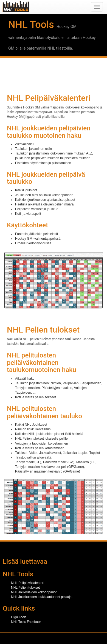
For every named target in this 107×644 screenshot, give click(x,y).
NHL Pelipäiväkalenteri (28, 583)
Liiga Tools (19, 617)
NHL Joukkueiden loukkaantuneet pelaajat (42, 597)
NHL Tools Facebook (26, 622)
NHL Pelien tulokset (25, 588)
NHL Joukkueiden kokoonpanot (34, 592)
